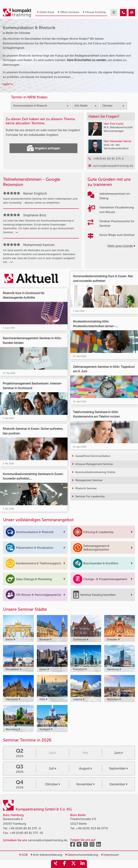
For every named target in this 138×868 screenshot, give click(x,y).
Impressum (110, 855)
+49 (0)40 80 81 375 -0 (25, 828)
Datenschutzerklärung (82, 855)
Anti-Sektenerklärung (46, 855)
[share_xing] (56, 864)
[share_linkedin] (82, 864)
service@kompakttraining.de (48, 840)
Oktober (53, 784)
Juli (52, 768)
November (85, 784)
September (118, 768)
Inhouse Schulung (94, 12)
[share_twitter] (73, 864)
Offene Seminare (68, 12)
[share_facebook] (65, 864)
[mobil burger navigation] (114, 13)
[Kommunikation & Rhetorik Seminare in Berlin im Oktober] (123, 13)
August (85, 768)
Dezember (118, 784)
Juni (118, 753)
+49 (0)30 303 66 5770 (92, 828)
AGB (23, 855)
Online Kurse (46, 12)
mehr (8, 84)
